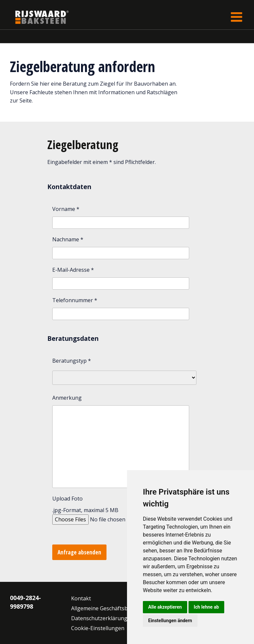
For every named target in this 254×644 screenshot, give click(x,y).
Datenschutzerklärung (99, 618)
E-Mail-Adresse (73, 270)
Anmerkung (67, 398)
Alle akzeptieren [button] (165, 607)
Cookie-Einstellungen (98, 628)
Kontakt (81, 598)
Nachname (68, 239)
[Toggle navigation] (236, 17)
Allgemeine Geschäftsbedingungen (114, 608)
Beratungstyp (72, 361)
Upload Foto (67, 499)
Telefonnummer (75, 300)
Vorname (66, 209)
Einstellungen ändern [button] (170, 621)
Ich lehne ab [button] (206, 607)
